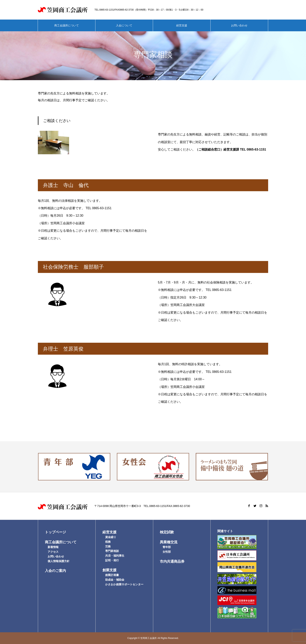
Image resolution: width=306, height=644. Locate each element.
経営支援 (182, 25)
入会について (124, 25)
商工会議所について (67, 25)
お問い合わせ (239, 25)
